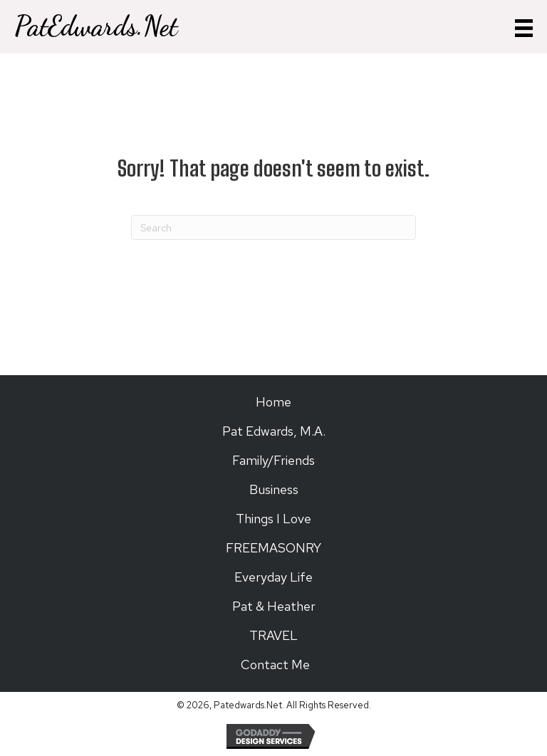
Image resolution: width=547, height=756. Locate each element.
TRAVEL (273, 635)
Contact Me (274, 665)
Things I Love (273, 519)
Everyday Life (273, 577)
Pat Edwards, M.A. (274, 431)
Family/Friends (273, 460)
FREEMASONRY (273, 548)
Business (274, 489)
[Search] (273, 227)
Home (273, 402)
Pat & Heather (274, 606)
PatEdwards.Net (96, 26)
